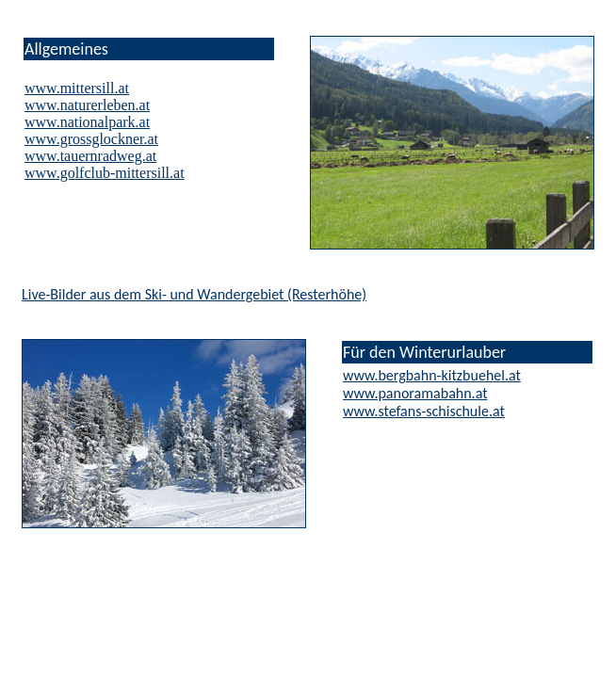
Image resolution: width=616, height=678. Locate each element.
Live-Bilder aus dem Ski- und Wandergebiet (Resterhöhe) (194, 294)
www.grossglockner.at (91, 139)
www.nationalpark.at (87, 122)
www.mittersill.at (77, 88)
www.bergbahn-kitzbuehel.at (432, 375)
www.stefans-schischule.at (424, 411)
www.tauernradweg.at (90, 156)
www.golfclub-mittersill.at (105, 173)
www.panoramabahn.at (415, 393)
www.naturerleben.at (87, 105)
